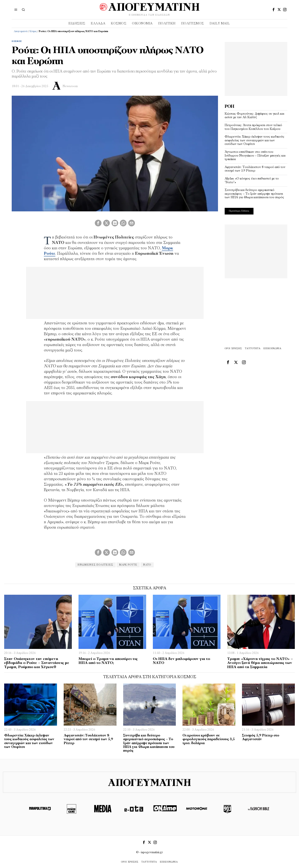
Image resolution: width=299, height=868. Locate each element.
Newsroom (70, 86)
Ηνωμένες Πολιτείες (95, 565)
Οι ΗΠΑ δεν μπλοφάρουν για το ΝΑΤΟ (181, 661)
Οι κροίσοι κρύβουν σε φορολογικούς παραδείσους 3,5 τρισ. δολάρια (209, 739)
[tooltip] (274, 10)
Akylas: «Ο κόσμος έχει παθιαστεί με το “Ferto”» (252, 181)
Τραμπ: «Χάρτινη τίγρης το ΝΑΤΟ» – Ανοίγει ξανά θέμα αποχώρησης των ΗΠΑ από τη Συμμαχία (260, 663)
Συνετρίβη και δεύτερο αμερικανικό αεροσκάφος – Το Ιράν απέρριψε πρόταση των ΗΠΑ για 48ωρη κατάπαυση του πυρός (254, 194)
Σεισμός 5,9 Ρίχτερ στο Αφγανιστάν (261, 738)
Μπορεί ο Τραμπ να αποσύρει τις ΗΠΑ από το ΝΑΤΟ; (108, 661)
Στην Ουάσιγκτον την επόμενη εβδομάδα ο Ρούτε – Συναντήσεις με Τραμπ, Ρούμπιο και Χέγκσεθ (37, 663)
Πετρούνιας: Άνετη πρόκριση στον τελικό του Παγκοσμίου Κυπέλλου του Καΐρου (253, 127)
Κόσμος (33, 31)
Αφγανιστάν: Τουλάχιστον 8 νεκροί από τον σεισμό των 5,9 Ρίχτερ (255, 169)
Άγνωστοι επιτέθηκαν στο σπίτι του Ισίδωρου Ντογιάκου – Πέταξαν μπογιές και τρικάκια (255, 156)
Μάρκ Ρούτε (128, 565)
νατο (148, 565)
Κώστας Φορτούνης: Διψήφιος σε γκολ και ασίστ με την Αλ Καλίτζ (254, 116)
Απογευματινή (21, 31)
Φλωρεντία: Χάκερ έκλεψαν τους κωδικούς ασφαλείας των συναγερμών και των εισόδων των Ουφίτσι (255, 140)
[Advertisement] (256, 68)
